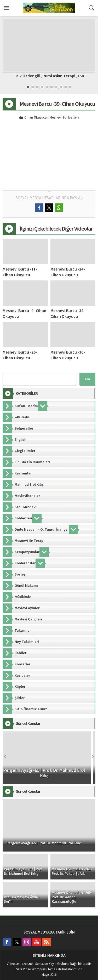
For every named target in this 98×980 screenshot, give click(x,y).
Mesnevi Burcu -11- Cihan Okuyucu (20, 272)
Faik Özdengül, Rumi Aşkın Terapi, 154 (49, 76)
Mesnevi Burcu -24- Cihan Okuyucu (68, 272)
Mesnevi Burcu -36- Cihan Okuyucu (68, 355)
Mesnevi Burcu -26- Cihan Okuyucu (20, 355)
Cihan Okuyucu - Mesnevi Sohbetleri (52, 118)
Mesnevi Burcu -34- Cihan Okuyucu (68, 314)
